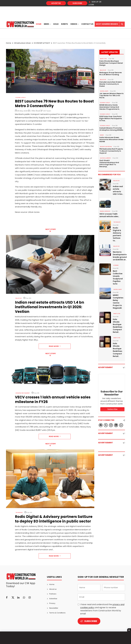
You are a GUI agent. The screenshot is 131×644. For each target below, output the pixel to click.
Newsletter (54, 608)
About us (53, 589)
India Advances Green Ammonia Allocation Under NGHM (111, 140)
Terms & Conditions (57, 613)
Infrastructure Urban (23, 43)
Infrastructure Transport (23, 393)
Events (64, 24)
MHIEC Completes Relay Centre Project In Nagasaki (118, 302)
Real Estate (19, 298)
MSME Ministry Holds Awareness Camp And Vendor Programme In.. (110, 107)
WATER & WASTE (104, 91)
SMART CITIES (103, 59)
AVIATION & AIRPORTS (105, 158)
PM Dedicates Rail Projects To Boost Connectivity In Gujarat (111, 151)
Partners (53, 594)
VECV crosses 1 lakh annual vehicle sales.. (109, 215)
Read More (55, 346)
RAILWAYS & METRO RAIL (106, 147)
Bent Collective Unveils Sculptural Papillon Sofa (118, 277)
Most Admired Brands (107, 24)
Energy (102, 135)
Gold (56, 24)
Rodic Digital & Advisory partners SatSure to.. (117, 234)
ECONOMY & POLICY (42, 43)
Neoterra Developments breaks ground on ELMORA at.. (118, 256)
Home (39, 24)
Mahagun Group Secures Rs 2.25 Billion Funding (111, 74)
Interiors (116, 265)
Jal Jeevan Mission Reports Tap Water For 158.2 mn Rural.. (111, 96)
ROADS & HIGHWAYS (105, 211)
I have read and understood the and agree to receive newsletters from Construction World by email (102, 609)
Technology (19, 513)
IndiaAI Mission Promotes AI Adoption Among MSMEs (111, 129)
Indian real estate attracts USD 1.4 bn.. (118, 190)
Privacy (52, 603)
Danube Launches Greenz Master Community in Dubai (111, 84)
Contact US (87, 24)
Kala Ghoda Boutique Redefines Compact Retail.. (118, 326)
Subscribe (77, 3)
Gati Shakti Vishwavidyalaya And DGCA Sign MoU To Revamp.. (109, 164)
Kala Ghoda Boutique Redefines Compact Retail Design (111, 63)
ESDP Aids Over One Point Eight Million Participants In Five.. (111, 119)
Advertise (56, 3)
